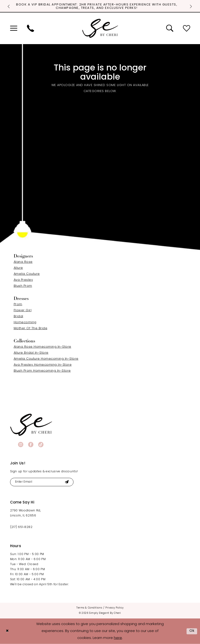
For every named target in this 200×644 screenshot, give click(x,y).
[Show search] (170, 28)
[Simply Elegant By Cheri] (100, 28)
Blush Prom (23, 286)
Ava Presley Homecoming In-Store (43, 365)
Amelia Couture (27, 274)
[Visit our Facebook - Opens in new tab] (31, 445)
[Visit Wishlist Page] (187, 28)
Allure (18, 268)
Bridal (18, 316)
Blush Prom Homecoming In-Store (42, 371)
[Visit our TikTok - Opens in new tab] (41, 445)
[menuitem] (14, 28)
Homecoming (25, 322)
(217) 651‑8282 (21, 527)
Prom (18, 304)
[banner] (31, 425)
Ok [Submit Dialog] (192, 631)
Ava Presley (23, 280)
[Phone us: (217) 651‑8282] (30, 28)
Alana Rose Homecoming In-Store (42, 347)
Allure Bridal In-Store (31, 353)
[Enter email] (42, 482)
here (118, 638)
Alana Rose (23, 262)
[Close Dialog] (7, 631)
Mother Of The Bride (31, 328)
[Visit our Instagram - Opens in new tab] (21, 445)
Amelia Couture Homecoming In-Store (46, 359)
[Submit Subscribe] (67, 482)
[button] (14, 28)
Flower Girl (23, 310)
